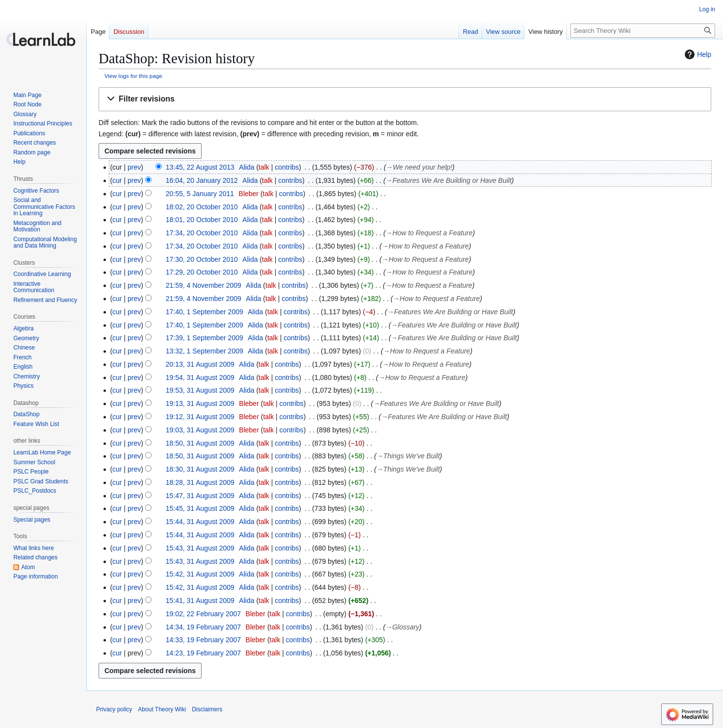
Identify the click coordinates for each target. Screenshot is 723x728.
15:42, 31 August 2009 (200, 574)
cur (117, 180)
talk (264, 167)
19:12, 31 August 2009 (200, 417)
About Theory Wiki (162, 709)
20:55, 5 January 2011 (200, 194)
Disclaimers (207, 709)
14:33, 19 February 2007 (203, 640)
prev (134, 167)
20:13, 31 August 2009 (200, 364)
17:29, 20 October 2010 (202, 272)
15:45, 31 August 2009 (200, 508)
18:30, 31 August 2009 (200, 469)
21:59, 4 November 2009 (204, 285)
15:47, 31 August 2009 (200, 496)
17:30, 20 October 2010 (202, 259)
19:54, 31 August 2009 (200, 377)
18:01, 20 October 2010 (202, 220)
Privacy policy (114, 709)
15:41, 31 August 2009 (200, 601)
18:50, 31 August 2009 (200, 443)
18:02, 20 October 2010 (202, 207)
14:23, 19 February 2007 (203, 653)
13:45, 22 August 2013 (200, 167)
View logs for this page (133, 76)
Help (697, 54)
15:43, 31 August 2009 (200, 548)
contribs (287, 167)
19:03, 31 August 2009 (200, 430)
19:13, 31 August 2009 (200, 403)
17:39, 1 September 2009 (205, 338)
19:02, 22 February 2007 (203, 614)
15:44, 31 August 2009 (200, 522)
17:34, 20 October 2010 (202, 233)
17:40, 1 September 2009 (205, 312)
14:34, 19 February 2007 (203, 627)
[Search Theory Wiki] (643, 31)
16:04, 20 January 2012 (202, 180)
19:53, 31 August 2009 (200, 390)
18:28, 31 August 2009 (200, 482)
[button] (405, 99)
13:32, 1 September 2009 (205, 351)
